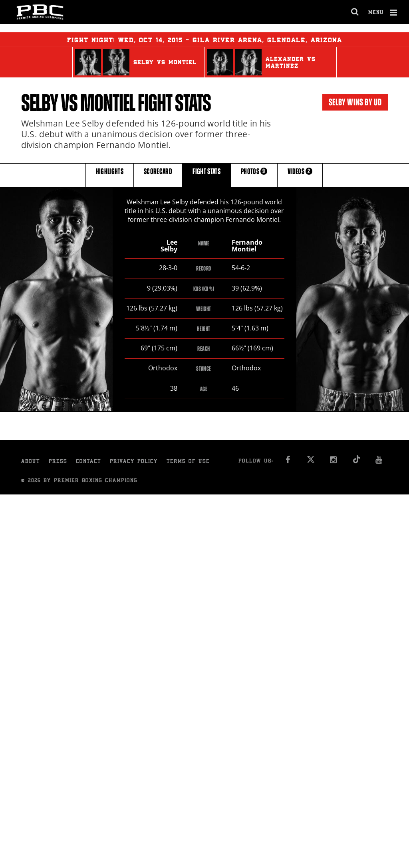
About (31, 462)
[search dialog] (355, 12)
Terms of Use (188, 462)
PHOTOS (254, 175)
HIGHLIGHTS (110, 175)
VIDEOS (300, 175)
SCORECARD (158, 175)
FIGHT (206, 175)
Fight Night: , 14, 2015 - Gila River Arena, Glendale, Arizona (204, 40)
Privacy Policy (134, 462)
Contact (88, 462)
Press (58, 462)
